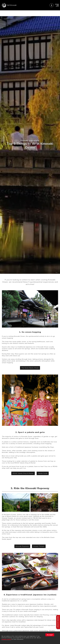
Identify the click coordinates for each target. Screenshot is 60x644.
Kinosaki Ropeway (22, 546)
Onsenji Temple (39, 546)
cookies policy (6, 639)
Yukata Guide (43, 473)
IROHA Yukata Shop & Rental (23, 473)
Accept (50, 635)
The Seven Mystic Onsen (30, 368)
